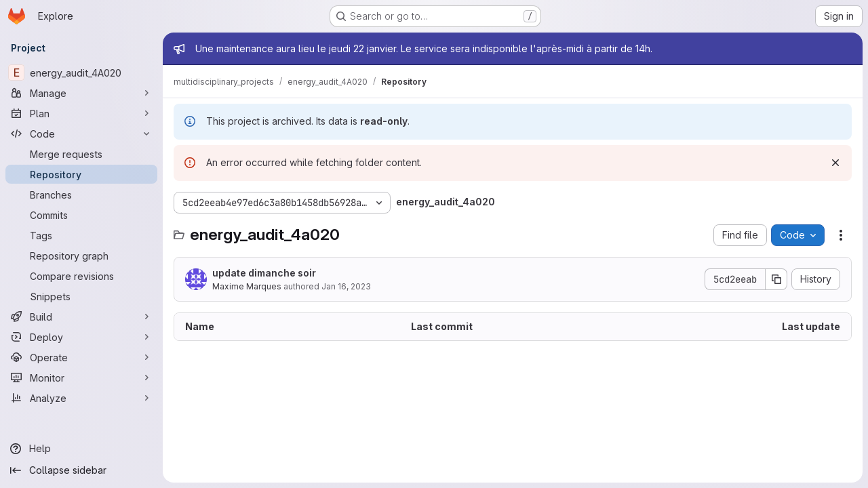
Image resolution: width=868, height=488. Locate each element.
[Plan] (81, 113)
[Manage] (81, 93)
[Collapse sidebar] (81, 470)
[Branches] (81, 195)
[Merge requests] (81, 154)
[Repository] (81, 174)
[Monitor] (81, 378)
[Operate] (81, 357)
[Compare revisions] (81, 276)
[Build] (81, 317)
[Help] (81, 449)
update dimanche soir (264, 273)
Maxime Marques (247, 286)
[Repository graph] (81, 256)
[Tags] (81, 235)
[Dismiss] (835, 163)
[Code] (81, 134)
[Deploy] (81, 337)
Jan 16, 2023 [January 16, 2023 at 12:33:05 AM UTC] (346, 286)
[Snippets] (81, 296)
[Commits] (81, 215)
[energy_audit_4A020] (81, 73)
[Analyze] (81, 398)
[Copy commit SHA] (776, 279)
